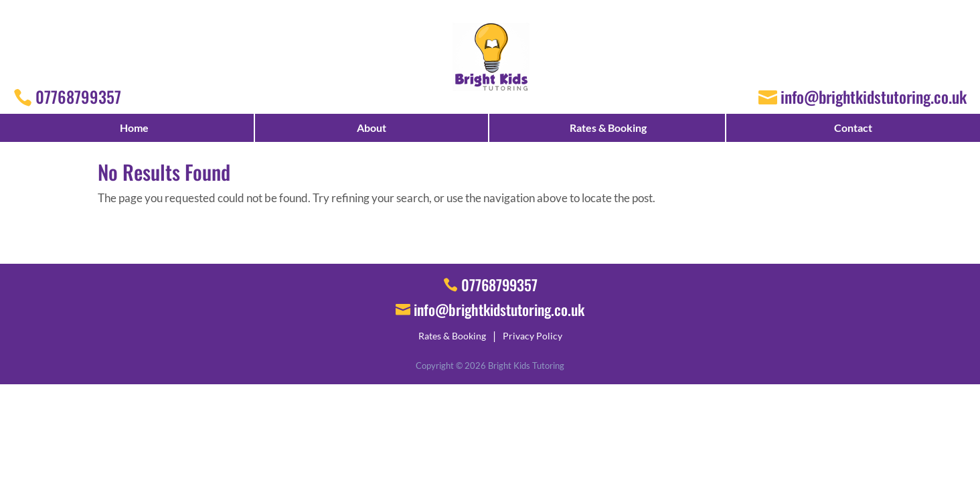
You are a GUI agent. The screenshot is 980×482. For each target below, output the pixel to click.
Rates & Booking (608, 128)
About (372, 128)
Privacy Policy (533, 336)
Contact (853, 128)
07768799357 (78, 96)
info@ (499, 309)
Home (134, 128)
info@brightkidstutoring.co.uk (874, 96)
